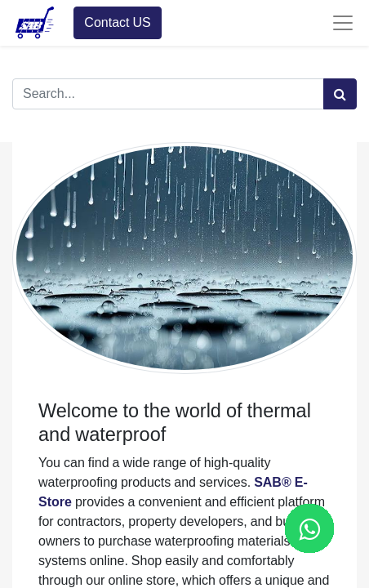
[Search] (340, 94)
